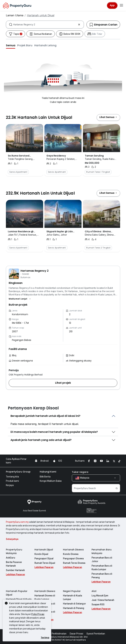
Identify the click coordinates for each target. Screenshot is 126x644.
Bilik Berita (45, 477)
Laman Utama (15, 15)
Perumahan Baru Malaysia (102, 551)
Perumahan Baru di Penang (102, 576)
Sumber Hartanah (15, 570)
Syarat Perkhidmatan (55, 634)
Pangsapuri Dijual (44, 558)
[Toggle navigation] (121, 5)
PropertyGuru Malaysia (14, 551)
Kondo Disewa (71, 554)
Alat (94, 591)
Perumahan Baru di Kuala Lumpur (102, 568)
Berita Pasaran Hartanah (14, 564)
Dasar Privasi (76, 634)
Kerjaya (10, 485)
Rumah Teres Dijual (45, 563)
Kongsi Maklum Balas (51, 481)
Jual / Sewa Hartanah (103, 600)
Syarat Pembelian (96, 634)
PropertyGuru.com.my (17, 522)
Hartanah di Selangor (74, 604)
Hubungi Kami (48, 472)
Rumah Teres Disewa (74, 563)
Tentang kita (12, 477)
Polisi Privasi (38, 614)
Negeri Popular (72, 591)
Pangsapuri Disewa (73, 558)
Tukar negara (80, 472)
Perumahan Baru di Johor (102, 559)
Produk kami (12, 481)
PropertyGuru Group (18, 472)
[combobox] (45, 25)
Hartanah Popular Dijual (17, 593)
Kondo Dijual (41, 554)
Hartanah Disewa (73, 550)
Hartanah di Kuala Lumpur (73, 597)
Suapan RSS (98, 604)
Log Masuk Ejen (100, 596)
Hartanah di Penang (74, 608)
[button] (11, 45)
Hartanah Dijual (44, 550)
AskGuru (10, 558)
